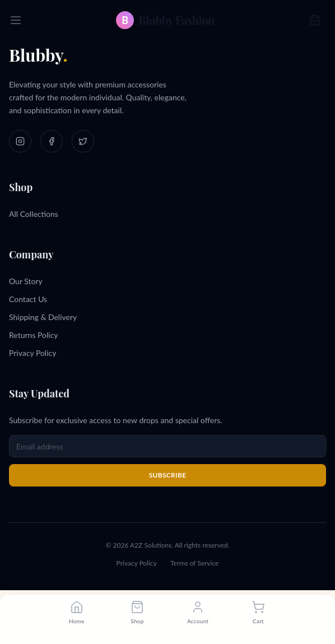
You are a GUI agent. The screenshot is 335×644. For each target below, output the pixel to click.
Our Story (26, 281)
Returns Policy (34, 335)
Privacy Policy (32, 353)
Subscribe (168, 475)
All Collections (34, 214)
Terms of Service (194, 563)
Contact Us (28, 299)
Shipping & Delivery (43, 317)
